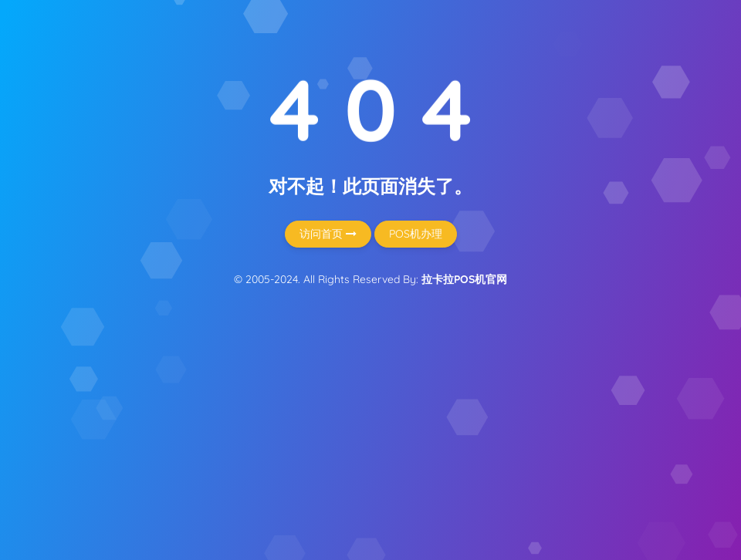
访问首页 (328, 234)
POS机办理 (416, 234)
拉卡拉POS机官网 (464, 279)
